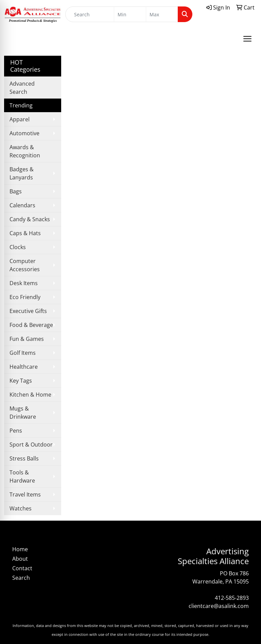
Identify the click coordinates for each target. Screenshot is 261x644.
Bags (16, 191)
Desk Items (24, 283)
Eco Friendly (25, 297)
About (20, 559)
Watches (21, 508)
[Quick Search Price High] (162, 14)
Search (21, 578)
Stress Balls (24, 458)
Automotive (24, 133)
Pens (16, 431)
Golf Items (23, 353)
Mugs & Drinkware (23, 413)
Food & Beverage (31, 325)
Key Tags (21, 381)
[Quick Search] (90, 14)
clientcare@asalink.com (219, 606)
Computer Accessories (25, 265)
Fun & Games (27, 339)
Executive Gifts (28, 311)
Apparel (20, 119)
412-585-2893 (232, 598)
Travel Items (25, 494)
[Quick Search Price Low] (130, 14)
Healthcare (24, 367)
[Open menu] (247, 39)
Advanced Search (22, 88)
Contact (22, 568)
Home (20, 549)
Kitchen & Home (30, 395)
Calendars (22, 205)
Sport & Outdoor (31, 445)
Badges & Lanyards (22, 173)
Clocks (18, 247)
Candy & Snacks (30, 219)
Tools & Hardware (22, 476)
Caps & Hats (25, 233)
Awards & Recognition (25, 151)
